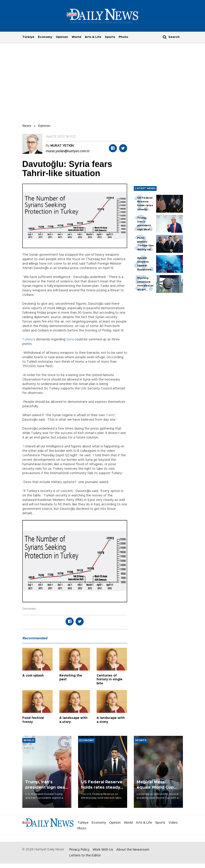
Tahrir (110, 415)
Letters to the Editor (85, 856)
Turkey (28, 339)
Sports (110, 37)
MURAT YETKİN (62, 146)
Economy (45, 37)
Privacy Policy (79, 850)
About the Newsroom (133, 850)
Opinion (62, 37)
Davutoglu (29, 609)
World (76, 37)
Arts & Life (93, 37)
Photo (123, 37)
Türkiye (28, 37)
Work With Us (103, 850)
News (27, 126)
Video (173, 823)
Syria (70, 339)
